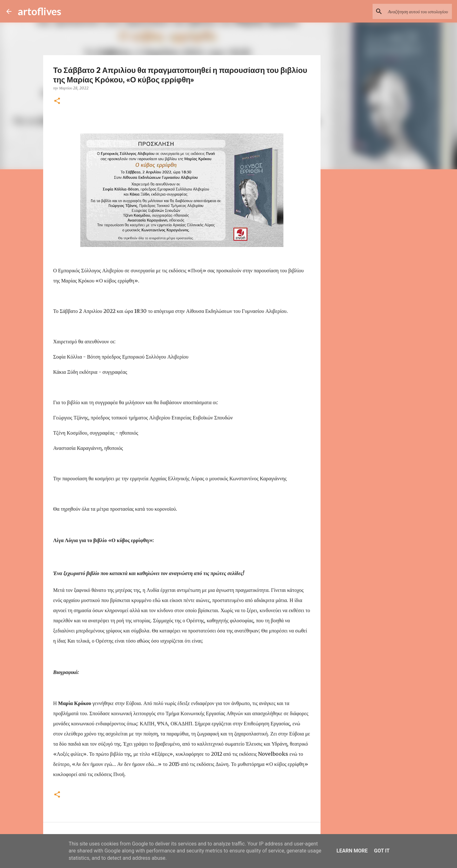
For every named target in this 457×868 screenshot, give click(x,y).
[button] (57, 101)
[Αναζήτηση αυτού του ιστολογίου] (419, 11)
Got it (382, 851)
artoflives (40, 11)
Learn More (352, 851)
